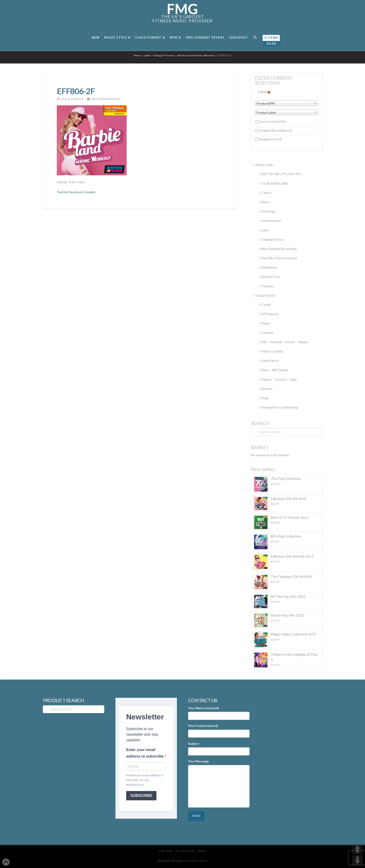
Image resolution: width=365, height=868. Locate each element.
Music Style (263, 165)
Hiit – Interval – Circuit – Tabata (283, 342)
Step (264, 398)
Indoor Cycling (271, 351)
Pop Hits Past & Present (278, 258)
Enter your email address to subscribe (145, 753)
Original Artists (272, 239)
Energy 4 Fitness (164, 55)
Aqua (264, 323)
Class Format (264, 295)
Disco (264, 202)
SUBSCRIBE (141, 796)
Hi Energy (267, 211)
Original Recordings (276, 130)
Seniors (266, 389)
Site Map (166, 851)
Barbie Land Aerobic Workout (196, 55)
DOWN (357, 860)
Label (147, 55)
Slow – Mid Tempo (274, 370)
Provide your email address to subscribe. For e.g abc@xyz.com (145, 780)
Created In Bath (196, 861)
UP (357, 849)
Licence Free (272, 121)
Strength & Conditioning (278, 407)
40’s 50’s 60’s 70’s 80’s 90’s (280, 174)
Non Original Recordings (278, 249)
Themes (266, 286)
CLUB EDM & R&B (274, 183)
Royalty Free (270, 139)
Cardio (265, 304)
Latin (264, 230)
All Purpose (269, 314)
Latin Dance (269, 361)
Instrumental (270, 221)
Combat (266, 333)
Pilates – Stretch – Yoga (278, 379)
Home (137, 55)
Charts (265, 193)
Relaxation (268, 267)
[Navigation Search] (255, 39)
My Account (186, 851)
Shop (202, 851)
